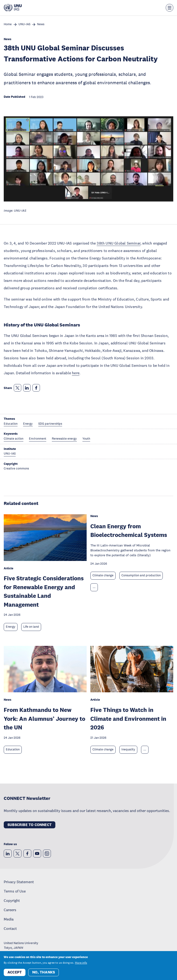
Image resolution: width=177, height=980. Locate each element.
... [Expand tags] (94, 587)
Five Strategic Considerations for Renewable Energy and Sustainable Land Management (44, 591)
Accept (15, 973)
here (76, 373)
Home (8, 24)
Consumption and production (141, 575)
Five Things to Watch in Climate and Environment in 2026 (128, 718)
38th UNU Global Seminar (119, 243)
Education (13, 749)
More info (81, 963)
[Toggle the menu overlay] (170, 8)
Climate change (103, 575)
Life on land (31, 627)
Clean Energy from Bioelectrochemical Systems (129, 530)
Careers (10, 910)
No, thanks (44, 973)
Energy (11, 627)
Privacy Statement (19, 882)
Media (9, 919)
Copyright (12, 900)
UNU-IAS (24, 24)
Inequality (128, 749)
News (41, 24)
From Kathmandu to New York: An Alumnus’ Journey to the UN (44, 718)
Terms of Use (15, 891)
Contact (10, 928)
